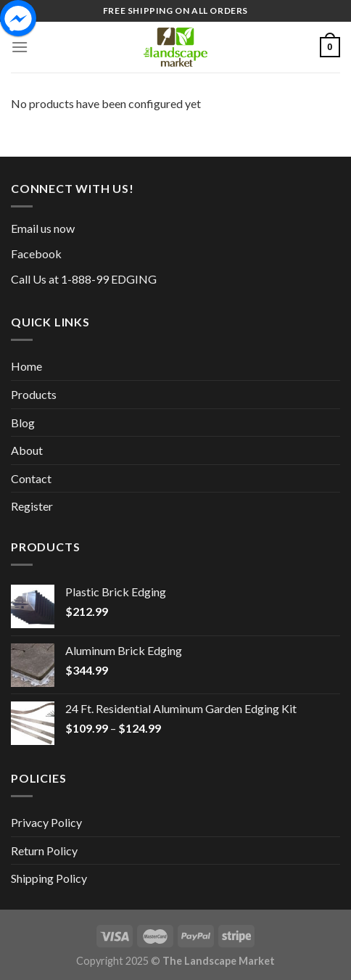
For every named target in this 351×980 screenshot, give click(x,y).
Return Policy (44, 851)
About (27, 450)
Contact (31, 478)
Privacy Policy (46, 822)
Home (26, 366)
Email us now (43, 228)
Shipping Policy (49, 878)
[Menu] (20, 47)
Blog (23, 423)
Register (32, 506)
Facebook (36, 254)
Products (34, 394)
